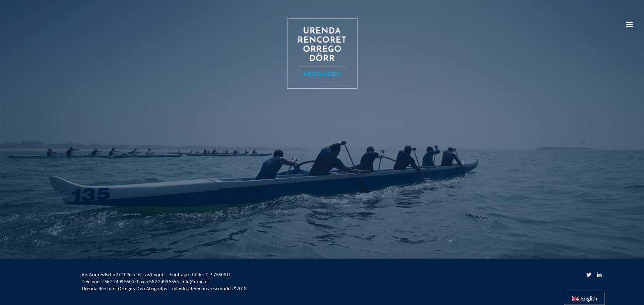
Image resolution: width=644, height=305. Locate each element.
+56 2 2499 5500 (118, 281)
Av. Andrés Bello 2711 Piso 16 (111, 274)
